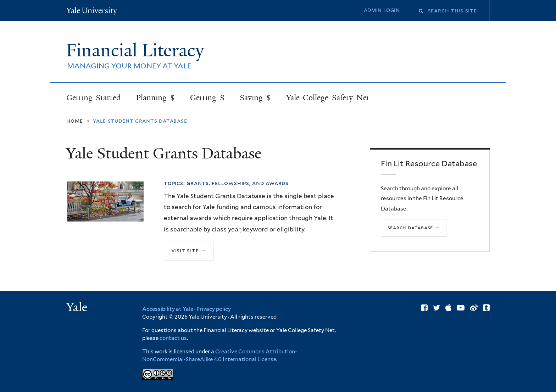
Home (75, 121)
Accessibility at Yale (168, 309)
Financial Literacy (137, 50)
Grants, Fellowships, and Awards (238, 183)
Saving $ (255, 98)
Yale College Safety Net (328, 98)
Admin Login (382, 10)
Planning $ (155, 98)
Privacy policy (214, 309)
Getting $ (207, 98)
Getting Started (94, 98)
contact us (173, 338)
